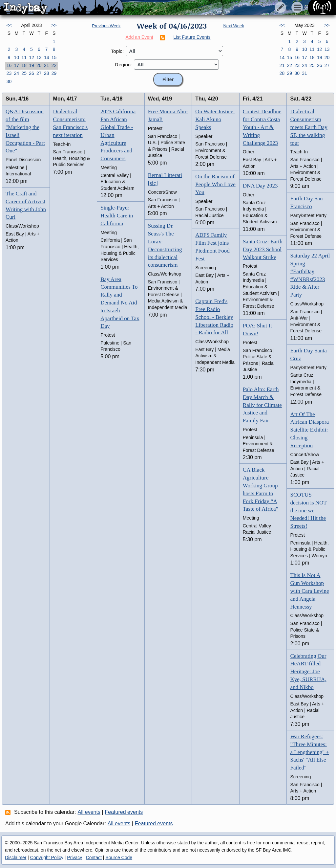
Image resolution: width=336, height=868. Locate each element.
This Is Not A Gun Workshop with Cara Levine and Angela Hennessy (309, 591)
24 (16, 73)
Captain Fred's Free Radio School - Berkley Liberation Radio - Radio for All (214, 317)
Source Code (119, 857)
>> (54, 25)
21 (47, 65)
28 (47, 73)
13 (39, 57)
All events (89, 812)
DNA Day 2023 (260, 186)
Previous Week (106, 26)
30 (9, 81)
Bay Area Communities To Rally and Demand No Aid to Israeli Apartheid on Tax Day (120, 303)
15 (54, 57)
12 (31, 57)
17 (16, 65)
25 (24, 73)
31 (304, 73)
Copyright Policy (47, 857)
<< (9, 25)
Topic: (117, 51)
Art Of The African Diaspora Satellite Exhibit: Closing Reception (309, 430)
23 (9, 73)
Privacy (74, 857)
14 (47, 57)
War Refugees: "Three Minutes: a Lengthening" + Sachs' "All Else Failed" (310, 752)
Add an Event (139, 37)
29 (54, 73)
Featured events (124, 812)
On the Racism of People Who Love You (215, 184)
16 (9, 65)
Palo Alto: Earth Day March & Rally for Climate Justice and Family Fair (262, 405)
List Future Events (192, 37)
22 (54, 65)
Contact (94, 857)
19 (31, 65)
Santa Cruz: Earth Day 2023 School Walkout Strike (263, 249)
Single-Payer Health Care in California (117, 216)
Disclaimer (16, 857)
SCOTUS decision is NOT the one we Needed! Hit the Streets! (308, 510)
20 (39, 65)
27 (39, 73)
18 (24, 65)
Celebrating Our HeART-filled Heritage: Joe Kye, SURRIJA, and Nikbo (308, 672)
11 (24, 57)
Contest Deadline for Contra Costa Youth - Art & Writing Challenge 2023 (262, 127)
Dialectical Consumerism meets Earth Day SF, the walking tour (309, 127)
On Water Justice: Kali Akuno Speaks (215, 119)
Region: (124, 65)
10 (16, 57)
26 (31, 73)
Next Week (233, 26)
